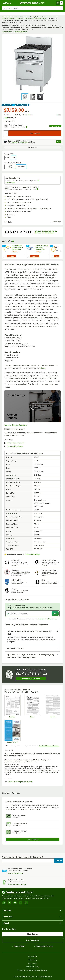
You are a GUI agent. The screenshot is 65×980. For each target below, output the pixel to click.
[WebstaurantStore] (29, 892)
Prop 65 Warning (32, 554)
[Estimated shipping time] (37, 189)
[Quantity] (6, 133)
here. (43, 368)
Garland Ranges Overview (16, 425)
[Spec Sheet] (12, 706)
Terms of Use (42, 619)
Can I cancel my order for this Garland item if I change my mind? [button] (29, 633)
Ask (55, 614)
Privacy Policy (52, 619)
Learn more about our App (17, 884)
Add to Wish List (32, 148)
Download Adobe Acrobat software (49, 746)
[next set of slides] (61, 251)
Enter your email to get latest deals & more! (22, 857)
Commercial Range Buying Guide (27, 782)
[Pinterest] (26, 903)
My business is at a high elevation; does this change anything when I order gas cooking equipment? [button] (30, 656)
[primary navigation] (7, 3)
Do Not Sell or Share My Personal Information (32, 970)
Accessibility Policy (32, 967)
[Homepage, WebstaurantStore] (33, 3)
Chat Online (18, 946)
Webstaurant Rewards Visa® (20, 143)
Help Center (33, 934)
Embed (21, 429)
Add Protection (55, 126)
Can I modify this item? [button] (15, 648)
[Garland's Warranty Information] (53, 706)
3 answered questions (20, 32)
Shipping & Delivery (44, 946)
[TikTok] (21, 903)
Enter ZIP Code (11, 182)
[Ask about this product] (32, 614)
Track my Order (33, 940)
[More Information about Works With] (13, 241)
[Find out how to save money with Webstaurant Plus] (4, 246)
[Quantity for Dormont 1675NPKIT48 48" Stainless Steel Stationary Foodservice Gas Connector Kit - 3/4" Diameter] (52, 256)
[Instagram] (4, 903)
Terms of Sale (33, 956)
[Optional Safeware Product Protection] (12, 731)
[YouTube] (9, 903)
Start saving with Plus (15, 873)
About (7, 429)
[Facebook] (15, 903)
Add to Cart (11, 256)
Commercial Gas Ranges (15, 446)
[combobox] (32, 8)
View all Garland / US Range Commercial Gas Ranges (46, 232)
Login (6, 118)
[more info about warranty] (26, 127)
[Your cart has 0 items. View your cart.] (60, 3)
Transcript (14, 429)
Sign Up (59, 861)
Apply (59, 142)
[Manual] (32, 706)
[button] (25, 97)
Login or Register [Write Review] (33, 839)
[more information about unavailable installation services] (38, 181)
